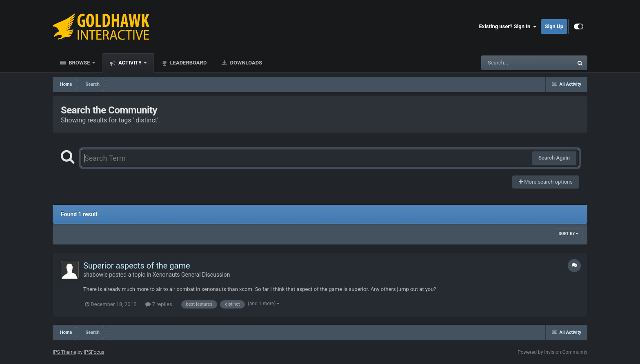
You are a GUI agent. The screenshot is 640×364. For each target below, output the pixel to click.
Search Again (554, 158)
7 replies (159, 304)
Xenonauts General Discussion (191, 275)
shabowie (96, 275)
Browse (79, 63)
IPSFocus (94, 352)
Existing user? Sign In (508, 27)
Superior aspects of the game (137, 266)
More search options (546, 182)
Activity (130, 63)
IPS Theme (64, 352)
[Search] (507, 63)
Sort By (569, 234)
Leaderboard (188, 63)
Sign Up (554, 26)
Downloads (245, 63)
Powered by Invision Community (552, 352)
